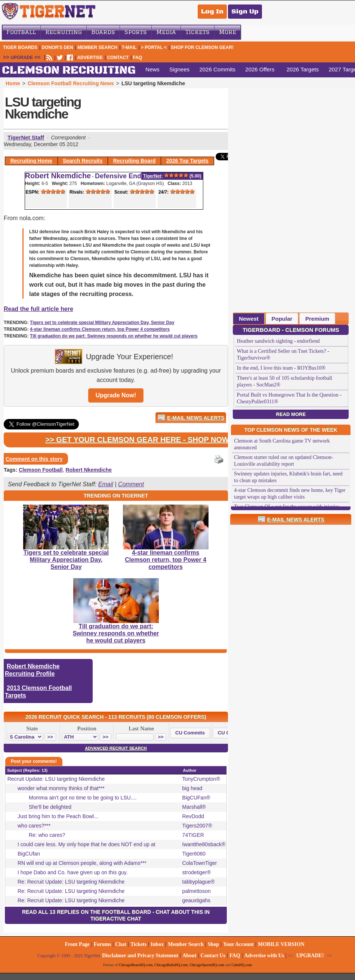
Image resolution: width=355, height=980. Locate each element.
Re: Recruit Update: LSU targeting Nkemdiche (71, 882)
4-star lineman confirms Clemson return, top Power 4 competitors (100, 329)
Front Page (77, 944)
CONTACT (118, 58)
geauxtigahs (197, 900)
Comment (131, 484)
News (152, 69)
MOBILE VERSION (281, 944)
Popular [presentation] (282, 319)
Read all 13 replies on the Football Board (87, 912)
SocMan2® (268, 385)
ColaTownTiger (200, 863)
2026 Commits (217, 69)
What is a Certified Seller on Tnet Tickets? (282, 351)
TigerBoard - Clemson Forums (291, 330)
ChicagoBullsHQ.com (171, 965)
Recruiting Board (135, 161)
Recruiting (64, 32)
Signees (179, 69)
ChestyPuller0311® (257, 402)
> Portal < (154, 47)
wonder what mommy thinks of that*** (61, 788)
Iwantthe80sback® (204, 844)
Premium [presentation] (317, 319)
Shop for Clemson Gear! (202, 47)
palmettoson (197, 891)
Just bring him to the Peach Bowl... (58, 816)
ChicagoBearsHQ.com (136, 965)
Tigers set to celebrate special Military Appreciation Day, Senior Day (102, 323)
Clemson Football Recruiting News (71, 83)
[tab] (249, 318)
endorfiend (308, 341)
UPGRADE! (310, 956)
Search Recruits (83, 161)
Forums (103, 944)
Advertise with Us (264, 956)
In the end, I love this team (265, 368)
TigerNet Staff (26, 137)
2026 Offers (260, 69)
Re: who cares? (47, 835)
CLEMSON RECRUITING (69, 70)
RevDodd (193, 816)
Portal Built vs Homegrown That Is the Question (288, 395)
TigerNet (152, 176)
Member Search (97, 47)
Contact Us (213, 956)
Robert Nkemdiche (58, 176)
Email (106, 484)
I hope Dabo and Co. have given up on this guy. (73, 872)
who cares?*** (34, 826)
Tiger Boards (20, 47)
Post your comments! (34, 761)
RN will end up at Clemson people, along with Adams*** (82, 863)
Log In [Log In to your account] (212, 12)
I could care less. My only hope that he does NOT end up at (87, 844)
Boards (103, 32)
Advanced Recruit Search (116, 748)
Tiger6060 (194, 854)
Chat (121, 944)
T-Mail (129, 47)
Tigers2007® (197, 826)
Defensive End (118, 176)
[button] (50, 737)
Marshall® (194, 807)
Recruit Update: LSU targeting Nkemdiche (56, 779)
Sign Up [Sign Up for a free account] (245, 12)
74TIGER (193, 835)
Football (21, 32)
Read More (291, 414)
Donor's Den (57, 47)
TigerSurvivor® (254, 358)
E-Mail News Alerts (196, 418)
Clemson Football (41, 470)
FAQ (138, 58)
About (189, 956)
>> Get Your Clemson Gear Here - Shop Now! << (144, 440)
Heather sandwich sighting (265, 341)
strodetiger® (197, 872)
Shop (213, 944)
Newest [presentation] (249, 319)
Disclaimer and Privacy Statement (140, 956)
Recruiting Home (31, 161)
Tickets (197, 32)
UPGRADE (22, 58)
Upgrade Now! (116, 395)
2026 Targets (303, 69)
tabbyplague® (199, 882)
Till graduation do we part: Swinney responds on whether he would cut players (114, 336)
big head (192, 788)
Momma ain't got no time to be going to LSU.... (83, 798)
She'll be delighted (50, 807)
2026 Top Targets (187, 161)
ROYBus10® (311, 368)
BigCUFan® (196, 798)
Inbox (157, 944)
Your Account (238, 944)
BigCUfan (29, 854)
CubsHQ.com (242, 965)
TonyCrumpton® (201, 779)
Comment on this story (34, 459)
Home (13, 83)
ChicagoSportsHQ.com (207, 965)
